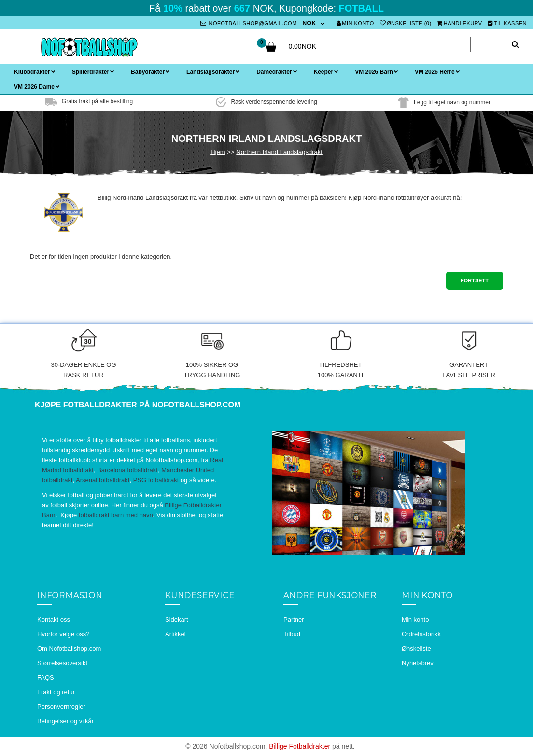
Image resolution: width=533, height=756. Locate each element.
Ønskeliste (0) (406, 23)
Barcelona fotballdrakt (127, 470)
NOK (309, 23)
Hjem (218, 152)
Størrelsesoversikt (62, 663)
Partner (294, 620)
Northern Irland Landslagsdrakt (279, 152)
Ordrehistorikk (421, 634)
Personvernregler (61, 707)
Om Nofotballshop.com (69, 649)
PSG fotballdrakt (156, 480)
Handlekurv (460, 23)
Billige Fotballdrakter (300, 746)
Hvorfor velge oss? (63, 634)
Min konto (355, 23)
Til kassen (507, 23)
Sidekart (177, 620)
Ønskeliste (416, 649)
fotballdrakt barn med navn (116, 515)
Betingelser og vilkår (65, 721)
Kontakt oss (54, 620)
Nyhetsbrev (418, 663)
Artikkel (175, 634)
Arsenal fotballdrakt (103, 480)
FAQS (46, 678)
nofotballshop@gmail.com (249, 23)
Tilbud (292, 634)
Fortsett (475, 280)
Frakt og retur (56, 692)
